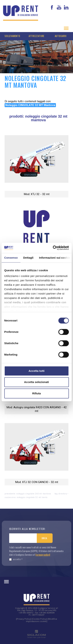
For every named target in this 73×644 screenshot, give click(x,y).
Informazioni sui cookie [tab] (55, 258)
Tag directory (61, 494)
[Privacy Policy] (24, 619)
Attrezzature (36, 36)
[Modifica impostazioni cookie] (42, 620)
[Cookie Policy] (39, 619)
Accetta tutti (36, 371)
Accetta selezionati (36, 382)
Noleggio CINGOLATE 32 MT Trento (32, 497)
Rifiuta (36, 393)
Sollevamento (12, 36)
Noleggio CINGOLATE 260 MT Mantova (34, 494)
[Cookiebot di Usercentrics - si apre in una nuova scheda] (53, 248)
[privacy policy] (43, 555)
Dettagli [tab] (28, 258)
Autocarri (61, 36)
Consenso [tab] (11, 258)
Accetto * (16, 559)
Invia (44, 538)
